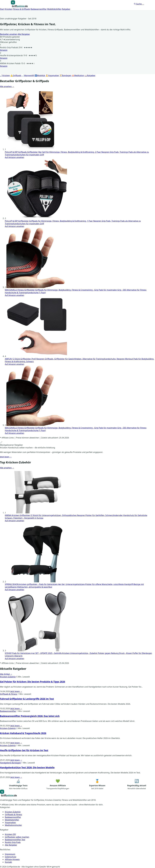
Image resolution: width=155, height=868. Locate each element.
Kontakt (8, 862)
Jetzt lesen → (6, 457)
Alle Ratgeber (24, 34)
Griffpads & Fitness (9, 694)
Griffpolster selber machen (17, 837)
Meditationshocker (13, 825)
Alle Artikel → (6, 674)
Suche (138, 4)
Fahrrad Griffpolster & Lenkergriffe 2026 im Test (27, 699)
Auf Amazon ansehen (15, 157)
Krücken (9, 9)
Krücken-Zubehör (8, 677)
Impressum (10, 854)
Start (2, 9)
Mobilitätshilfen (54, 9)
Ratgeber (66, 9)
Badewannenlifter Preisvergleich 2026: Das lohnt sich (30, 716)
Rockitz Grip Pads (13, 842)
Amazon (4, 50)
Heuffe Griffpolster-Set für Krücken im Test (24, 750)
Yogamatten (10, 822)
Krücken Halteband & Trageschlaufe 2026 (23, 733)
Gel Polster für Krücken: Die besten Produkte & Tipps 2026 (33, 682)
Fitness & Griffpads (21, 9)
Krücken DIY (10, 834)
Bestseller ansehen (9, 34)
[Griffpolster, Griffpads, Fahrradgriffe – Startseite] (19, 4)
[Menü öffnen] (143, 5)
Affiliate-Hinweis (12, 859)
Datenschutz (11, 857)
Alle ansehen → (7, 86)
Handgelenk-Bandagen (10, 763)
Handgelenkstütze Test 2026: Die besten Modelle (27, 767)
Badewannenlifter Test (15, 840)
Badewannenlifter (39, 9)
